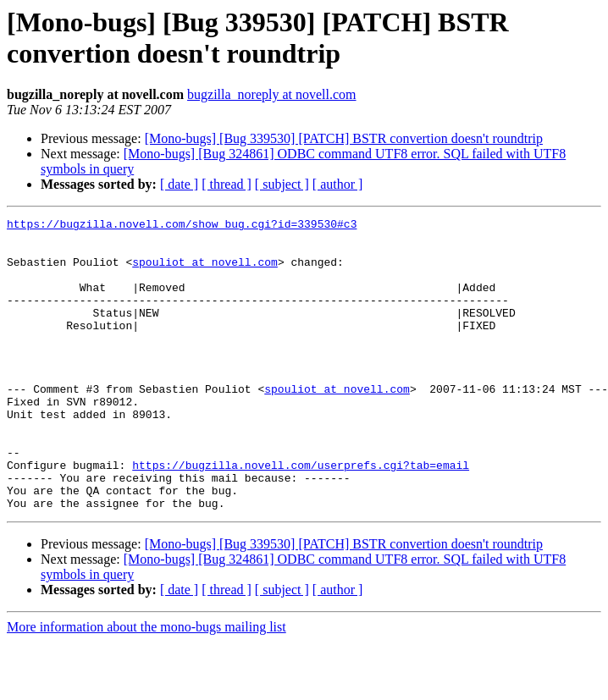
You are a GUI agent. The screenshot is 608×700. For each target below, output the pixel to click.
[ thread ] (227, 184)
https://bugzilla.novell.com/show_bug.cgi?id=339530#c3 (182, 226)
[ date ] (179, 184)
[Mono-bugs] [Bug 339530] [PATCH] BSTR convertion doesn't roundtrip (344, 138)
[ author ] (338, 184)
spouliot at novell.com (205, 272)
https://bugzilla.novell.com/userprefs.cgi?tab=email (301, 515)
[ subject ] (282, 184)
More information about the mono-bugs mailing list (146, 685)
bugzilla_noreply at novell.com (272, 94)
